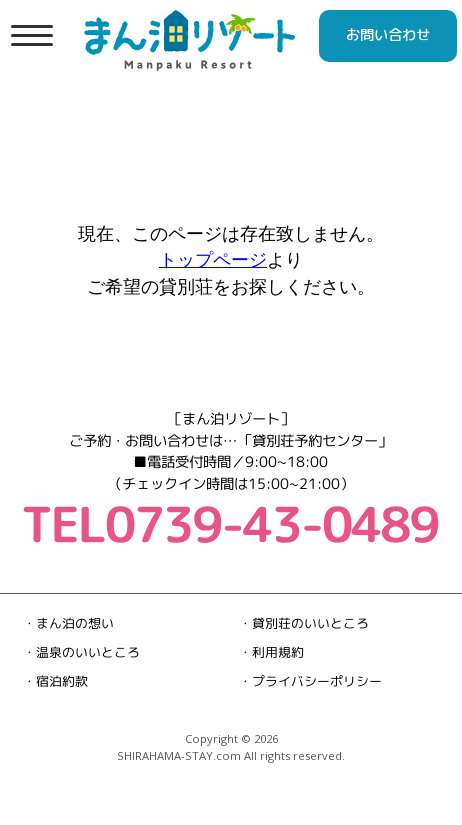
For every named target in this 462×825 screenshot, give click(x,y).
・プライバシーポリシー (310, 681)
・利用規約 (271, 652)
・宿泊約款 (55, 681)
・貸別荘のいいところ (304, 623)
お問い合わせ (388, 35)
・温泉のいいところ (81, 652)
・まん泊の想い (68, 623)
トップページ (213, 259)
